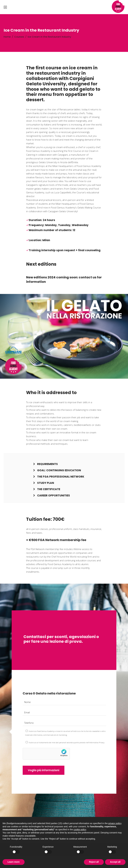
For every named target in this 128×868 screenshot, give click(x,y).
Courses (19, 37)
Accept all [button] (115, 862)
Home (7, 37)
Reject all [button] (94, 862)
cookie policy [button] (80, 829)
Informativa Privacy (97, 742)
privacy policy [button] (115, 823)
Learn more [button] (14, 862)
